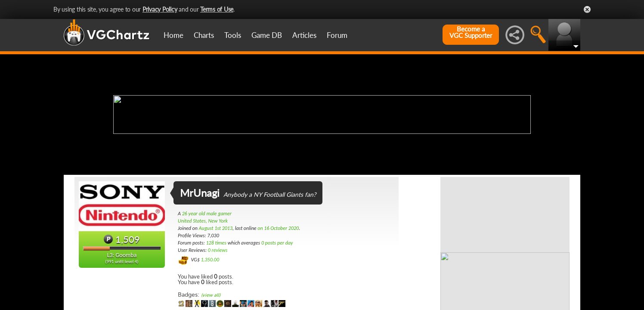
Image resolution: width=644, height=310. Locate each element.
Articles (304, 35)
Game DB (267, 35)
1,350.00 (210, 260)
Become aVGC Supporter (471, 32)
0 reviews (218, 250)
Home (173, 35)
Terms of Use (217, 9)
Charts (204, 35)
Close (587, 9)
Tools (233, 35)
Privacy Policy (160, 9)
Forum (337, 35)
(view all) (211, 295)
